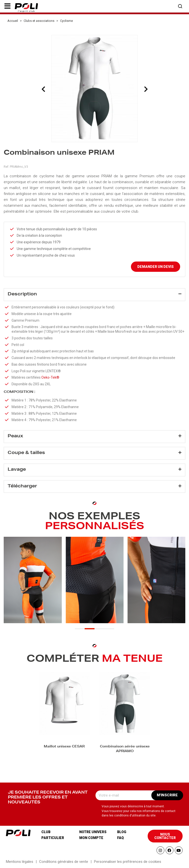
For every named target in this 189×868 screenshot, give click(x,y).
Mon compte (91, 838)
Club (46, 832)
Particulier (53, 838)
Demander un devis (156, 267)
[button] (7, 6)
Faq (120, 838)
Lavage (17, 470)
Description (22, 294)
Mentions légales (20, 862)
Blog (122, 832)
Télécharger (22, 486)
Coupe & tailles (26, 453)
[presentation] (43, 89)
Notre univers (93, 832)
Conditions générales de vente (64, 862)
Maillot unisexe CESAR (64, 747)
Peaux (15, 436)
